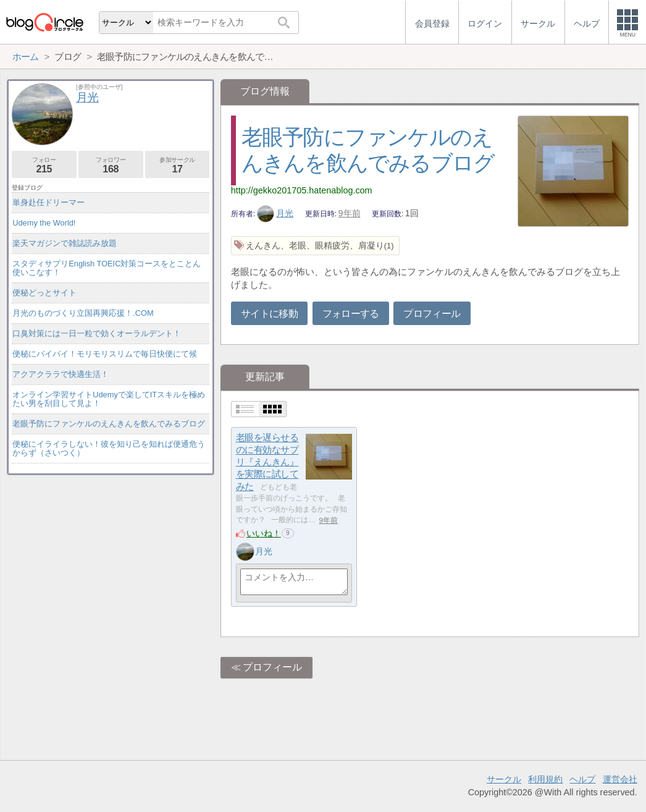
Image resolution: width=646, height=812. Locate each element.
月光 (275, 213)
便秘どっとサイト (44, 293)
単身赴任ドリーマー (48, 202)
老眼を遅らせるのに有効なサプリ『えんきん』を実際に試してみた (267, 462)
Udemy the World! (44, 223)
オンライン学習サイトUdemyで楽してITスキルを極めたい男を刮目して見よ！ (109, 399)
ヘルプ (582, 779)
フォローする (351, 314)
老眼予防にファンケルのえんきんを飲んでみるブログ (109, 424)
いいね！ (264, 533)
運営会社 (620, 779)
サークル (504, 779)
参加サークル (178, 165)
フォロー (44, 165)
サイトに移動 (269, 314)
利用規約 (545, 779)
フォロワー (111, 165)
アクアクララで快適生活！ (61, 374)
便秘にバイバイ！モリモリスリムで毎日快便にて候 (105, 354)
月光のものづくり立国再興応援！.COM (83, 313)
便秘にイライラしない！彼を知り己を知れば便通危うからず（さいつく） (109, 448)
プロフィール (432, 314)
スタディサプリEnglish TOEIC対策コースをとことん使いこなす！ (107, 268)
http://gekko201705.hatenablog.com (302, 190)
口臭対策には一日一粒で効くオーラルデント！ (97, 333)
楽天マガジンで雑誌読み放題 (65, 243)
